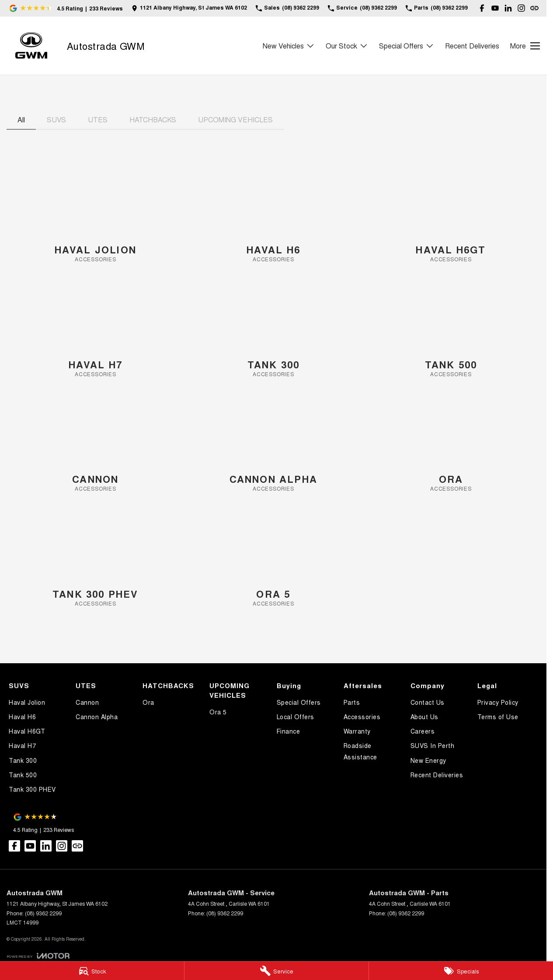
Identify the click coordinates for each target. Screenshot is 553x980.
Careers (423, 731)
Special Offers (299, 702)
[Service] (276, 971)
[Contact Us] (189, 8)
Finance (289, 731)
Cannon (87, 702)
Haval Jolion (27, 702)
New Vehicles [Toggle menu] (289, 46)
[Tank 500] (451, 328)
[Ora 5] (273, 558)
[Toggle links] (38, 956)
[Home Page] (31, 46)
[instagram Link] (521, 8)
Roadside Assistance (360, 751)
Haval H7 (22, 745)
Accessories (362, 717)
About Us (424, 717)
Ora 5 (218, 712)
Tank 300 (23, 760)
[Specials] (461, 971)
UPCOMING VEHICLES (235, 119)
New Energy (428, 760)
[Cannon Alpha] (273, 443)
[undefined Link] (534, 8)
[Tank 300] (273, 328)
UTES (98, 119)
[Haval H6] (273, 213)
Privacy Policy (498, 702)
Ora (148, 702)
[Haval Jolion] (96, 213)
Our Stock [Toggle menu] (347, 46)
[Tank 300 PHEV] (96, 558)
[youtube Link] (495, 8)
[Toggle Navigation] (525, 46)
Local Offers (296, 717)
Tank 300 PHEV (32, 789)
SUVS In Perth (433, 745)
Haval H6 (22, 717)
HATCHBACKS (153, 119)
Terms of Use (498, 717)
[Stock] (92, 971)
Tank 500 (23, 775)
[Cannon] (96, 443)
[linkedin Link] (508, 8)
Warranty (357, 731)
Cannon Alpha (97, 717)
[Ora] (451, 443)
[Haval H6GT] (451, 213)
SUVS (56, 119)
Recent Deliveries (472, 46)
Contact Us (428, 702)
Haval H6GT (27, 731)
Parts (352, 702)
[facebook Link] (482, 8)
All (21, 119)
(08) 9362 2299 (43, 913)
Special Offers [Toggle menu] (407, 46)
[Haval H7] (96, 328)
